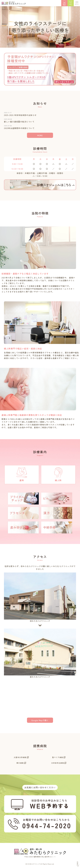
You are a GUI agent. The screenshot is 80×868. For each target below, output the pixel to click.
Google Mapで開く (40, 720)
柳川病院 (20, 763)
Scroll (77, 864)
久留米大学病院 (20, 757)
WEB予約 (64, 4)
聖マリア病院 (58, 757)
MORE (40, 135)
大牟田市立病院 (58, 763)
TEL (71, 4)
